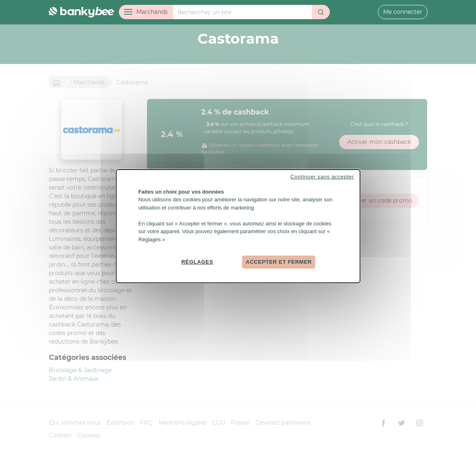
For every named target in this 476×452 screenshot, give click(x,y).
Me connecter (403, 12)
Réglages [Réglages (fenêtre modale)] (197, 262)
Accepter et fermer (279, 262)
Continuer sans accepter (322, 176)
